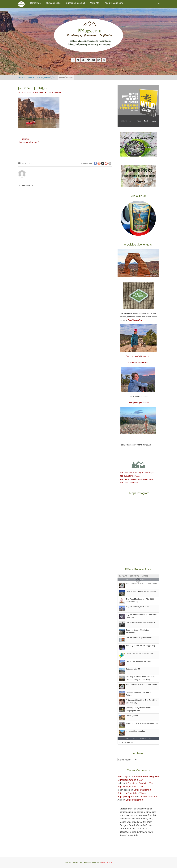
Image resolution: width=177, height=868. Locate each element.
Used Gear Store (129, 483)
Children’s (145, 356)
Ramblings (35, 3)
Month (143, 738)
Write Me (95, 3)
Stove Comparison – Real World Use (141, 622)
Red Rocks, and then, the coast (138, 661)
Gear (31, 77)
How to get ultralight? (46, 77)
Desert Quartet (132, 716)
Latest (145, 576)
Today (128, 738)
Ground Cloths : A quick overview (139, 638)
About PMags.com (114, 3)
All (150, 738)
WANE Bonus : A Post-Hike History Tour (142, 723)
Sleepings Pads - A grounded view (140, 653)
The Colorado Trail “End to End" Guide (141, 584)
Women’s (130, 356)
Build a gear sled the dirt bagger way (141, 646)
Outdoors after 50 (133, 669)
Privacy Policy (106, 862)
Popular (123, 576)
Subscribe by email (75, 3)
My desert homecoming (135, 731)
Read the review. (135, 320)
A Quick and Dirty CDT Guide (138, 607)
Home (21, 77)
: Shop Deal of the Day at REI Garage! (137, 473)
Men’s (138, 356)
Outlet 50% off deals (130, 476)
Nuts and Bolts (53, 3)
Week (135, 738)
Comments (135, 576)
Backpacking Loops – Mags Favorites (141, 591)
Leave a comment (54, 93)
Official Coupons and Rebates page (136, 479)
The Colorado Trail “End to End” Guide (141, 685)
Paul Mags (39, 93)
